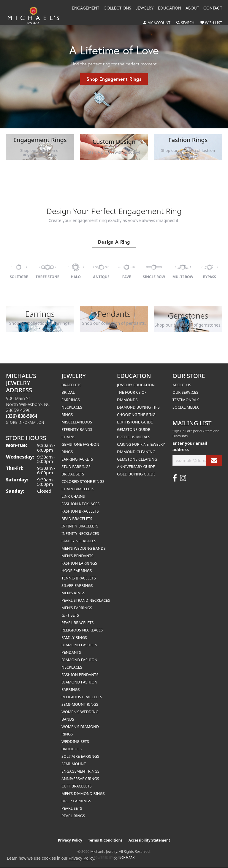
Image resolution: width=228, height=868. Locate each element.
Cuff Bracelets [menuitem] (76, 786)
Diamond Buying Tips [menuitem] (138, 407)
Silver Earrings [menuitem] (77, 585)
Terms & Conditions (105, 840)
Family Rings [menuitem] (74, 637)
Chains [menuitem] (68, 437)
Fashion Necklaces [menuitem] (80, 504)
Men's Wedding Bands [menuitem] (84, 548)
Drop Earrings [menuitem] (76, 801)
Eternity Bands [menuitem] (77, 429)
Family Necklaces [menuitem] (79, 541)
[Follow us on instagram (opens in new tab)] (183, 478)
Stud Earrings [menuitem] (76, 467)
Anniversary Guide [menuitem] (136, 467)
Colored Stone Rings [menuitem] (83, 481)
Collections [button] (117, 8)
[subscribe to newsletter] (214, 460)
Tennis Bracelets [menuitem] (79, 578)
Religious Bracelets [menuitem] (82, 697)
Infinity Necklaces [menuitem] (80, 533)
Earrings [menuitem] (71, 400)
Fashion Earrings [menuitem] (79, 563)
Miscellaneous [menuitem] (77, 422)
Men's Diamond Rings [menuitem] (83, 793)
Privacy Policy (70, 840)
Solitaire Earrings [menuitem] (80, 756)
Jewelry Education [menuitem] (136, 385)
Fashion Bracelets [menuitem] (80, 511)
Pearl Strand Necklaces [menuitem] (86, 600)
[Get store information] (25, 422)
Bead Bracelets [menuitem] (77, 519)
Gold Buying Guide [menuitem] (136, 474)
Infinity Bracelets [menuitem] (80, 526)
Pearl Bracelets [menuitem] (77, 623)
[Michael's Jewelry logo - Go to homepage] (36, 15)
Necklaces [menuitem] (72, 407)
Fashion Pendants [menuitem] (80, 675)
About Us (182, 385)
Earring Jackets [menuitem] (77, 459)
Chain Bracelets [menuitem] (78, 489)
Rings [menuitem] (67, 415)
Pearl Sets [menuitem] (72, 808)
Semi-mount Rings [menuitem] (80, 704)
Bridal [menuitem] (68, 392)
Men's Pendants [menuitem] (77, 556)
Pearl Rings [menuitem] (73, 816)
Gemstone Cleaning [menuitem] (137, 459)
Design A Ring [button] (114, 242)
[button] (157, 23)
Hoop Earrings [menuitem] (77, 571)
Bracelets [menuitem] (71, 385)
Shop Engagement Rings (114, 79)
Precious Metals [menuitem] (134, 437)
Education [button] (170, 8)
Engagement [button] (85, 8)
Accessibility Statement (149, 840)
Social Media (186, 407)
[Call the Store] (22, 416)
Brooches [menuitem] (72, 749)
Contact (213, 8)
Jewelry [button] (145, 8)
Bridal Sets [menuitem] (73, 474)
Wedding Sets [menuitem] (75, 741)
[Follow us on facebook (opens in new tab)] (175, 478)
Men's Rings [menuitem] (73, 593)
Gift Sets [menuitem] (70, 615)
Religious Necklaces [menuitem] (82, 630)
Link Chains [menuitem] (73, 496)
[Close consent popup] (115, 858)
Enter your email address (190, 446)
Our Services (185, 392)
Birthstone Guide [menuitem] (135, 422)
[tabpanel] (114, 64)
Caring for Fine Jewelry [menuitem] (141, 444)
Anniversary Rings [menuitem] (80, 779)
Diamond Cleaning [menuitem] (136, 452)
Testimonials (186, 400)
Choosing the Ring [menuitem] (136, 415)
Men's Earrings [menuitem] (77, 608)
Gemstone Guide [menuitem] (134, 429)
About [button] (192, 8)
